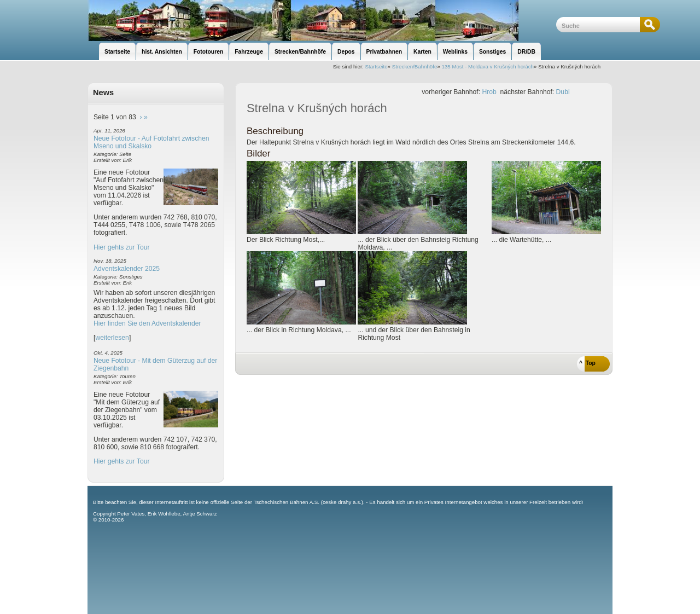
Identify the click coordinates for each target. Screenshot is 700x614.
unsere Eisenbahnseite (322, 21)
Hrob (489, 92)
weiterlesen (112, 338)
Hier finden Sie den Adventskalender (147, 323)
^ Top (587, 363)
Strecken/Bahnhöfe (415, 66)
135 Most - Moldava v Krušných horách (488, 66)
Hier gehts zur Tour (121, 247)
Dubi (563, 92)
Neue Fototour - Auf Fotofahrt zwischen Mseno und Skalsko (151, 142)
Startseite (377, 66)
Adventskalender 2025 (127, 269)
